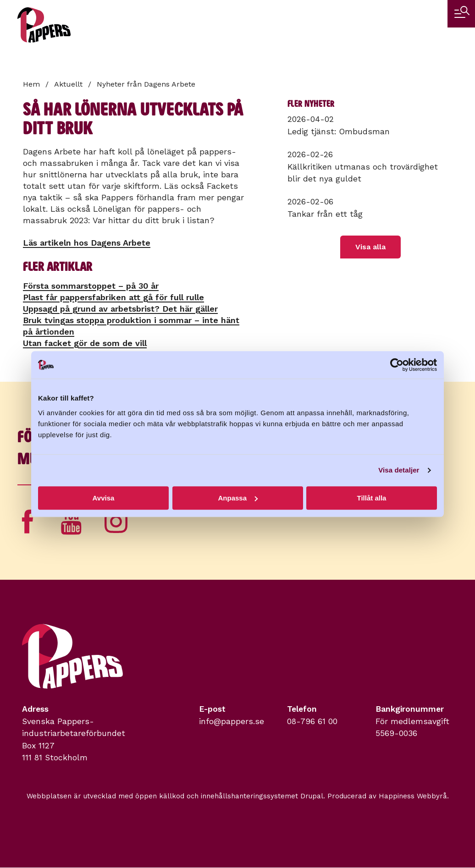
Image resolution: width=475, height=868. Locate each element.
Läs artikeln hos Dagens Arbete (87, 243)
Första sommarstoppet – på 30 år (91, 286)
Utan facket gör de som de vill (85, 343)
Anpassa (238, 498)
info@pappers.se (232, 721)
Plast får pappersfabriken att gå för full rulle (113, 297)
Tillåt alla (372, 498)
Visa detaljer (399, 470)
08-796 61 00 (312, 721)
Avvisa (104, 498)
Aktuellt (68, 84)
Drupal (312, 796)
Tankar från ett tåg (325, 214)
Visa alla (370, 247)
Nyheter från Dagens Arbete (146, 84)
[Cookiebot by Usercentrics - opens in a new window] (397, 365)
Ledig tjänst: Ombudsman (339, 132)
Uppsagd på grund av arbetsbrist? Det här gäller (120, 309)
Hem (31, 84)
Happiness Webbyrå (413, 796)
